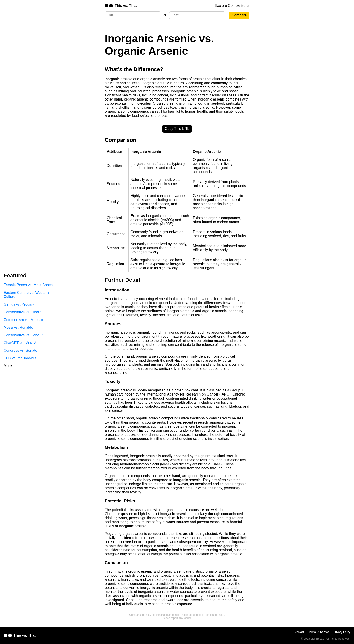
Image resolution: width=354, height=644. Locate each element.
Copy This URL (177, 129)
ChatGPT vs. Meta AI (21, 343)
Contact (299, 632)
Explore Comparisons (232, 6)
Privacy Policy (342, 632)
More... (9, 366)
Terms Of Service (319, 632)
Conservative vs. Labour (23, 335)
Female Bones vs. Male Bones (28, 285)
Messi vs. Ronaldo (18, 327)
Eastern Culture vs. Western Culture (26, 295)
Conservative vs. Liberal (23, 312)
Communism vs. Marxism (24, 320)
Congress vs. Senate (20, 350)
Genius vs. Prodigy (19, 304)
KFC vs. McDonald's (20, 358)
